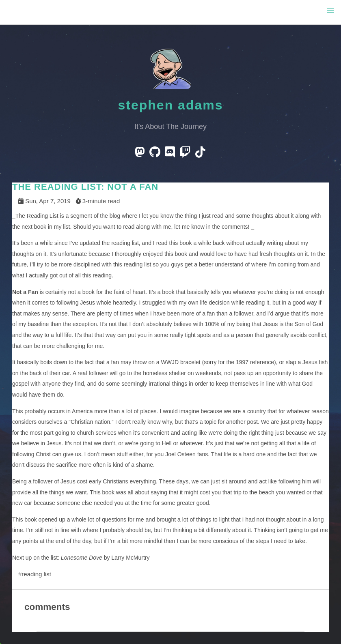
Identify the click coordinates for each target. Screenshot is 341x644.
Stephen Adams (171, 105)
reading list (36, 574)
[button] (330, 11)
